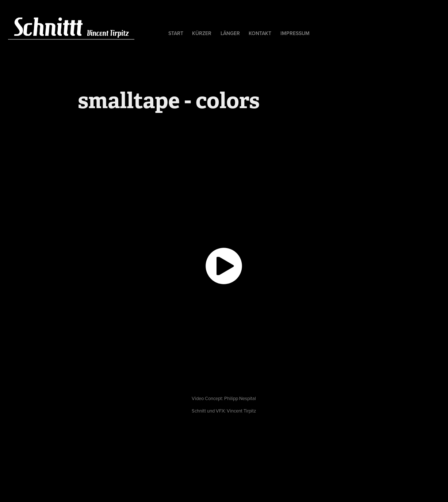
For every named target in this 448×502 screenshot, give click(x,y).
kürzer (202, 33)
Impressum (295, 33)
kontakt (260, 33)
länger (230, 33)
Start (176, 33)
